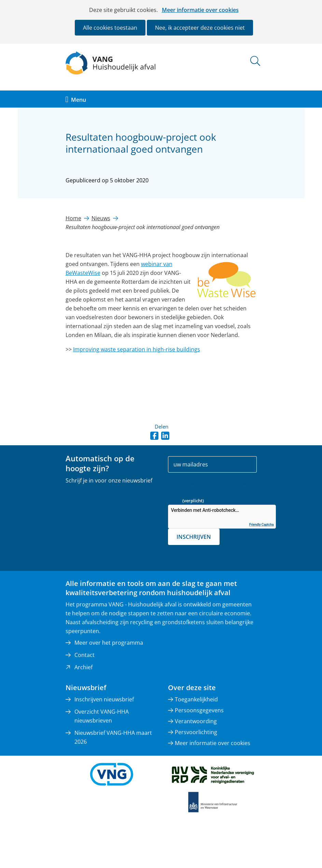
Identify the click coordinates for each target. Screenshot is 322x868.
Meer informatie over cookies (200, 10)
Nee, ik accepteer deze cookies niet (200, 28)
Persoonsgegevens (199, 710)
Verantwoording (196, 721)
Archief (83, 667)
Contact (85, 655)
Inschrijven (194, 537)
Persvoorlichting (196, 732)
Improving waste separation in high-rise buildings (137, 349)
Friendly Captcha (262, 525)
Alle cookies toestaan (110, 28)
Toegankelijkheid (196, 699)
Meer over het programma (109, 643)
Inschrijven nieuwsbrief (104, 699)
